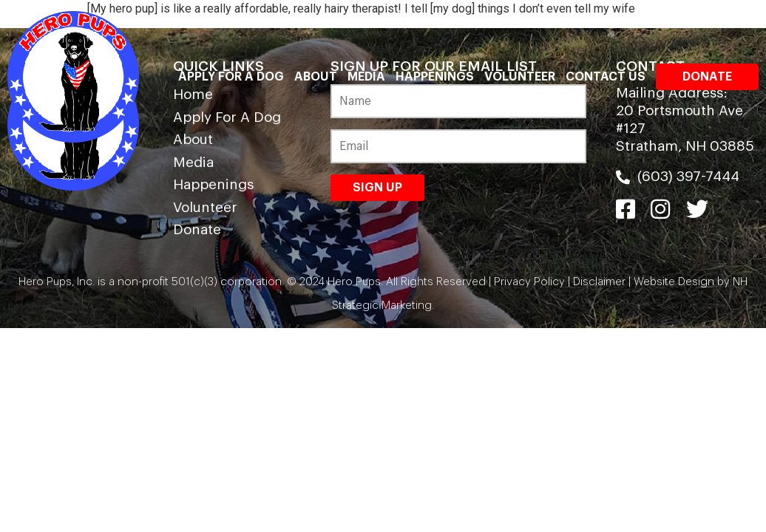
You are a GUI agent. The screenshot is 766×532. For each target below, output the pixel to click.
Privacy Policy (529, 282)
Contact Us (606, 77)
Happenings (435, 77)
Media (366, 77)
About (316, 77)
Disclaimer (599, 282)
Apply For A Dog (231, 77)
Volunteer (520, 77)
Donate (707, 77)
